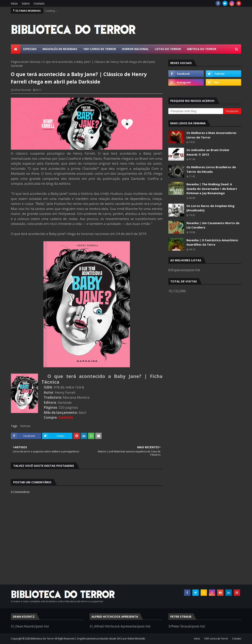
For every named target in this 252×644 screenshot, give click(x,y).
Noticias (35, 62)
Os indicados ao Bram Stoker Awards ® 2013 (208, 152)
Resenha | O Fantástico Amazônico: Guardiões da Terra (213, 242)
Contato (39, 3)
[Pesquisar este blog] (196, 111)
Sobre (26, 3)
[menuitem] (16, 49)
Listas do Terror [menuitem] (168, 49)
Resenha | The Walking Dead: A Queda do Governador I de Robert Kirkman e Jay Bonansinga (212, 189)
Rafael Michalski (22, 90)
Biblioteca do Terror (43, 639)
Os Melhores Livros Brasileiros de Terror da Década (211, 169)
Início (14, 3)
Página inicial (19, 62)
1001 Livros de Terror (216, 639)
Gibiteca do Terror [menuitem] (202, 49)
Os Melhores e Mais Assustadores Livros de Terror (211, 135)
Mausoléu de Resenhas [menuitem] (60, 49)
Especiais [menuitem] (30, 49)
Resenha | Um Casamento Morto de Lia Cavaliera (213, 225)
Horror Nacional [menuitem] (135, 49)
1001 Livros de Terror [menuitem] (100, 49)
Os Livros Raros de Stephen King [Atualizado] (210, 208)
